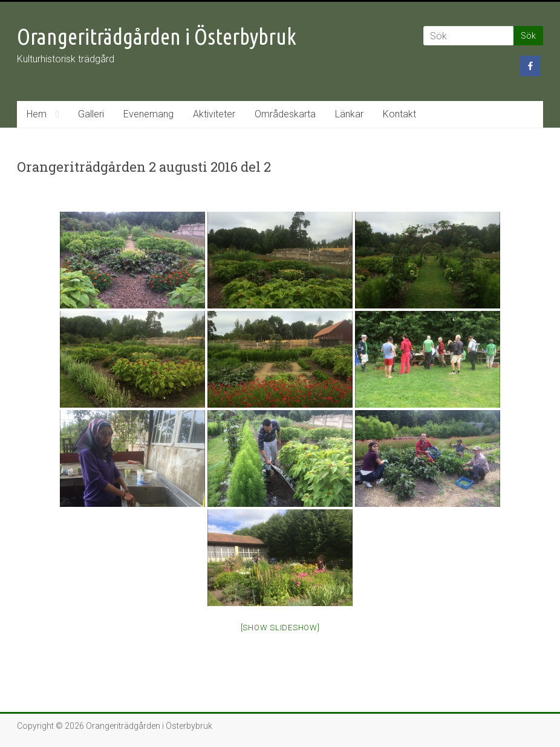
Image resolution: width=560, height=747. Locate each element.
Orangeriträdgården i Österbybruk (157, 37)
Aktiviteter (214, 114)
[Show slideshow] (280, 628)
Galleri (91, 114)
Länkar (349, 114)
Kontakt (399, 114)
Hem (37, 114)
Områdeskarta (285, 114)
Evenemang (148, 114)
